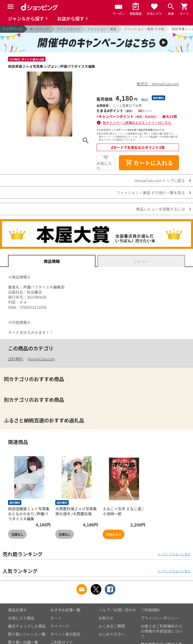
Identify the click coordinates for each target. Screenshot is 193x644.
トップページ (12, 29)
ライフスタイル (68, 29)
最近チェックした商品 (27, 626)
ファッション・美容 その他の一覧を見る (151, 193)
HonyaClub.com (41, 359)
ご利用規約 (150, 610)
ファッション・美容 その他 (144, 29)
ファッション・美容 (102, 29)
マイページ (60, 626)
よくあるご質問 (112, 626)
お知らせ (106, 618)
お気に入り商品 (21, 618)
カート (56, 618)
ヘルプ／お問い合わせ (117, 610)
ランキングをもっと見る (174, 554)
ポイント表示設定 (65, 634)
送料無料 (16, 359)
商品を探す (17, 610)
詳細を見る (114, 534)
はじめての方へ (112, 634)
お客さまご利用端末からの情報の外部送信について (161, 631)
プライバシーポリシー (160, 618)
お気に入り (104, 165)
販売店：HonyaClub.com (158, 84)
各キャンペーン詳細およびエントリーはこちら (137, 123)
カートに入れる (149, 163)
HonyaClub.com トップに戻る (160, 180)
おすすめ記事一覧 (65, 610)
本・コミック (39, 29)
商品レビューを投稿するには (160, 209)
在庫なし (17, 534)
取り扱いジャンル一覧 (27, 634)
